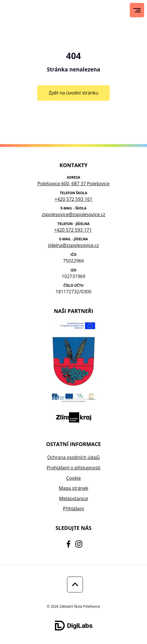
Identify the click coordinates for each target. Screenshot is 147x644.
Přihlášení (73, 509)
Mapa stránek (73, 488)
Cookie (73, 478)
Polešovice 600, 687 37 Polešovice (73, 184)
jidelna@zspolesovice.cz (73, 245)
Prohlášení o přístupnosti (73, 468)
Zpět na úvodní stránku (73, 93)
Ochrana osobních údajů (73, 457)
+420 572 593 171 (73, 230)
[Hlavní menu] (137, 10)
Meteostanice (73, 498)
